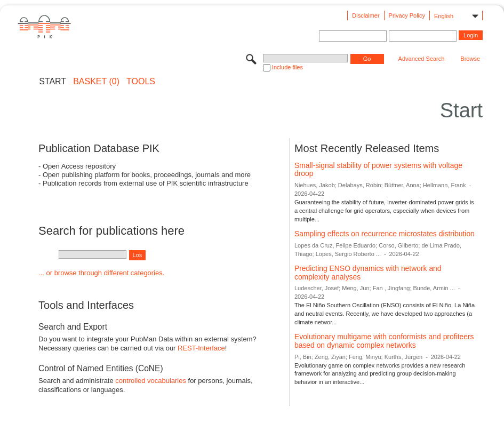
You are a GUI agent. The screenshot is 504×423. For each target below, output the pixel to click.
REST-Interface (201, 348)
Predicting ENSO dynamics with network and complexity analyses (368, 273)
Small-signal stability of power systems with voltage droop (378, 170)
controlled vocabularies (151, 381)
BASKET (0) (96, 82)
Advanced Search (422, 59)
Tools (141, 82)
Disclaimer (366, 15)
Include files (287, 67)
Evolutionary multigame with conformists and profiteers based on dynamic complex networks (384, 341)
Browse (470, 59)
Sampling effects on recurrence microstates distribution (385, 234)
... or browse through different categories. (101, 273)
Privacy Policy (407, 15)
